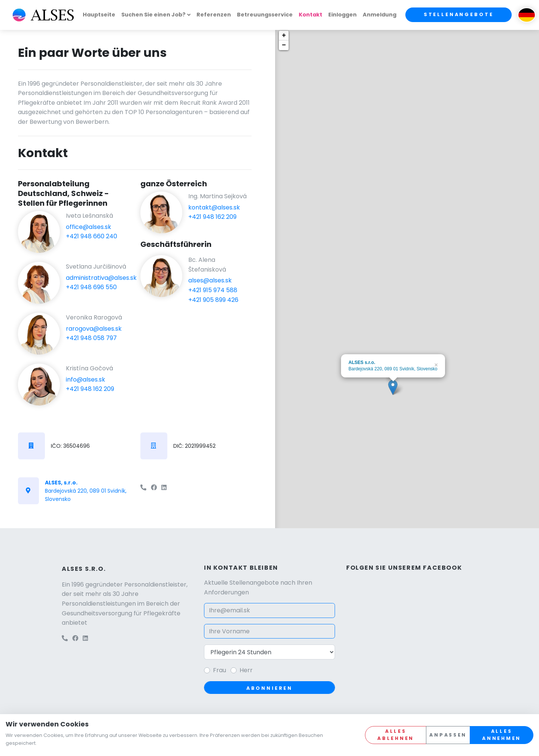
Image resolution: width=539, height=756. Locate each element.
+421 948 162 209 (90, 389)
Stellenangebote (459, 14)
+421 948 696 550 (91, 287)
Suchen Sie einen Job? (153, 15)
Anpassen (448, 735)
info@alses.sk (86, 379)
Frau (220, 670)
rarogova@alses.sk (94, 329)
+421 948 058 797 (91, 338)
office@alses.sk (89, 227)
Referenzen (214, 15)
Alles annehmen (502, 735)
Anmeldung (380, 15)
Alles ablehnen (396, 735)
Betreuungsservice (265, 15)
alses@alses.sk (210, 280)
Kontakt (310, 15)
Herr (246, 670)
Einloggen (342, 15)
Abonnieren (269, 688)
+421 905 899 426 (213, 300)
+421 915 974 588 (213, 290)
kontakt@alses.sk (214, 207)
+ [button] (284, 36)
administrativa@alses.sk (101, 278)
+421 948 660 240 (92, 236)
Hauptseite (99, 15)
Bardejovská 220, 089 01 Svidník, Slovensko (86, 491)
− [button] (284, 45)
